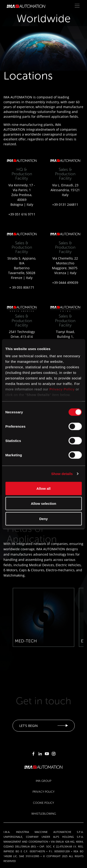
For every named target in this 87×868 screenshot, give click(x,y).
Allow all (43, 488)
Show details (62, 474)
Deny (43, 519)
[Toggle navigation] (77, 6)
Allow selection (43, 504)
